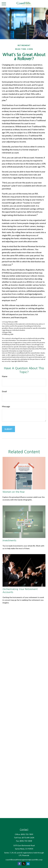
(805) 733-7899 (27, 834)
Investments (9, 540)
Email (4, 391)
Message (6, 406)
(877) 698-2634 (28, 838)
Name (5, 376)
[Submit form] (8, 429)
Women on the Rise (14, 492)
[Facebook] (19, 864)
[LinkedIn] (28, 864)
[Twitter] (24, 864)
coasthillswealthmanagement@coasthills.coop (24, 860)
